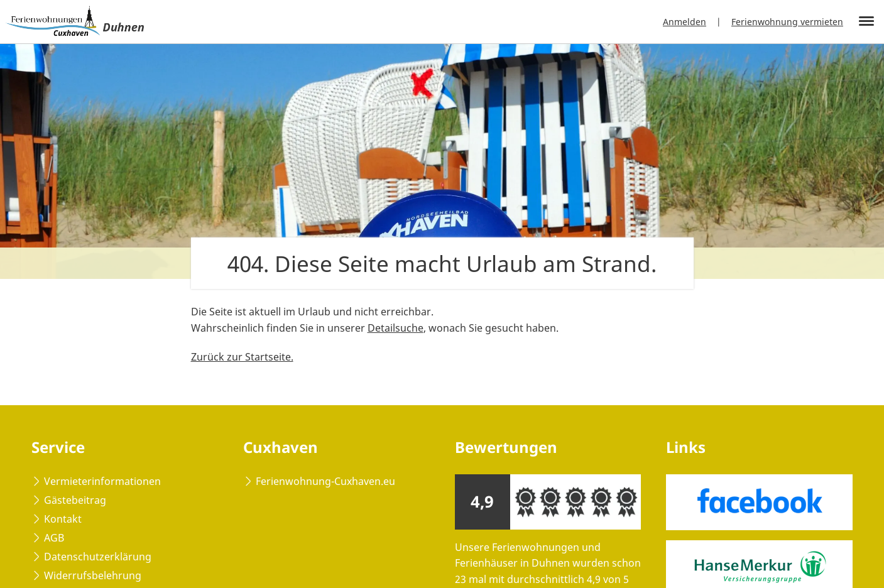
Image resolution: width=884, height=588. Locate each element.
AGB (54, 538)
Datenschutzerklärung (98, 557)
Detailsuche (396, 328)
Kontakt (63, 519)
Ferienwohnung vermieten (787, 22)
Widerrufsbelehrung (93, 575)
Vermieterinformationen (102, 481)
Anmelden (685, 22)
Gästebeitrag (75, 500)
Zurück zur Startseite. (242, 357)
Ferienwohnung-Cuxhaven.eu (325, 481)
